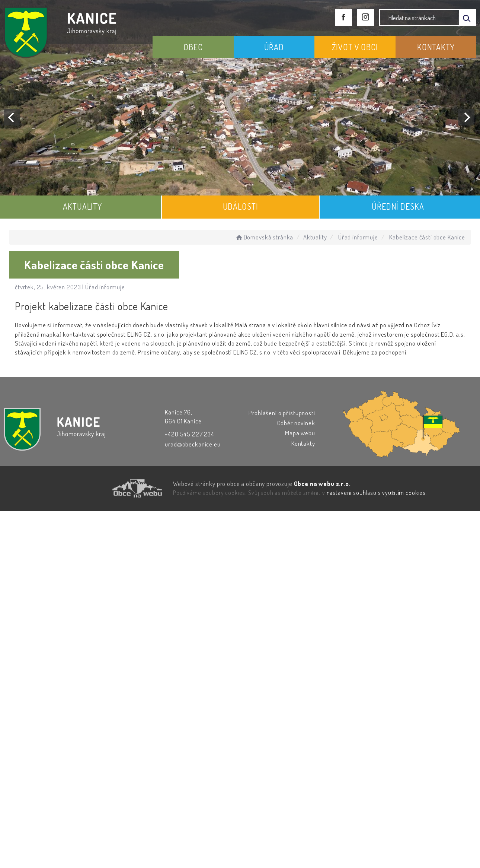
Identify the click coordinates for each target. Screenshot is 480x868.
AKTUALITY (82, 206)
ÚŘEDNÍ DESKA (398, 206)
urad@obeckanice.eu (193, 444)
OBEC (193, 47)
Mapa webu (300, 433)
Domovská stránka (264, 237)
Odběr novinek (296, 423)
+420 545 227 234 (190, 434)
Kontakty (303, 443)
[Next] (466, 117)
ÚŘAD (274, 47)
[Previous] (12, 117)
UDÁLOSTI (241, 206)
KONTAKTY (436, 47)
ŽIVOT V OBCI (355, 47)
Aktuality (315, 237)
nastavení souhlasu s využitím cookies (376, 493)
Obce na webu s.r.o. (322, 484)
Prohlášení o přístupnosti (282, 413)
